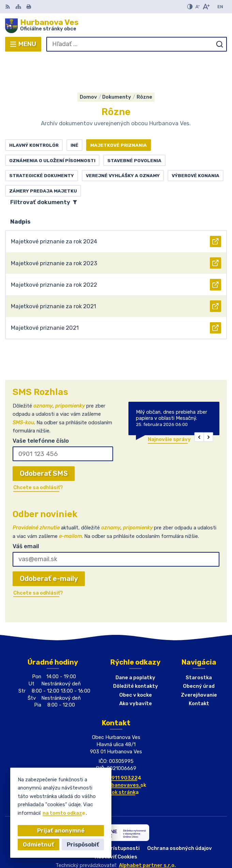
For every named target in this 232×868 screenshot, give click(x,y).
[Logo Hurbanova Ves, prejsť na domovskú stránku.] (116, 26)
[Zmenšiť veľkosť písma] (197, 7)
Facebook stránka (116, 761)
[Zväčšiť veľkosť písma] (206, 7)
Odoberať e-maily (49, 548)
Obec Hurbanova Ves (136, 842)
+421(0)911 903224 (116, 747)
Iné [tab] (74, 114)
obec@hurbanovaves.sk (116, 754)
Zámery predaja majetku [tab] (43, 160)
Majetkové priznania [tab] (119, 114)
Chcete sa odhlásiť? (38, 456)
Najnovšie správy (169, 408)
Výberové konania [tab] (196, 144)
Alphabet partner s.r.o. (147, 834)
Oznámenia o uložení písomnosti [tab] (52, 129)
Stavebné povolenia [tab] (134, 129)
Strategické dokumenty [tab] (42, 144)
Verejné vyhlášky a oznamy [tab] (123, 144)
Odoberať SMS (44, 442)
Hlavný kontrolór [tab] (34, 114)
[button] (199, 406)
